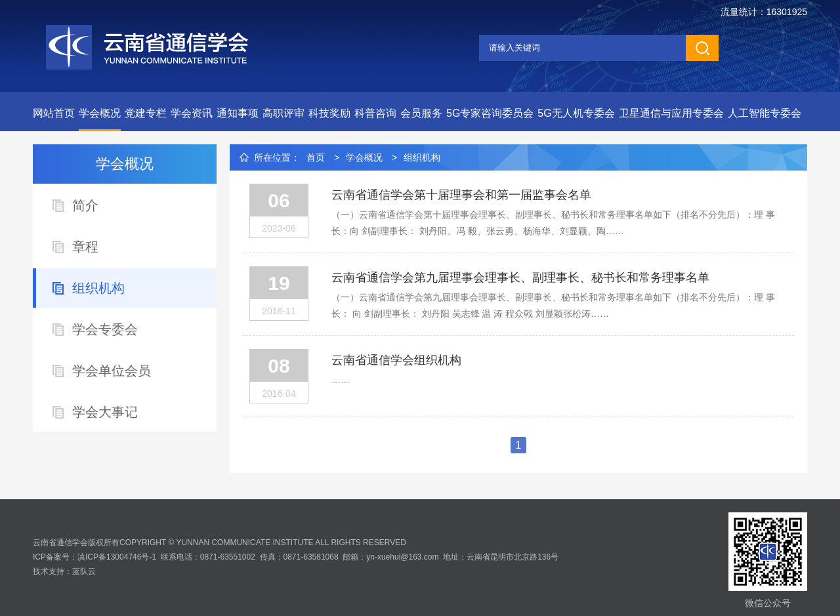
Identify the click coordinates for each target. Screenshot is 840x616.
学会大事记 (105, 412)
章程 (85, 247)
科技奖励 (329, 113)
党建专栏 (146, 113)
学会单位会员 (112, 371)
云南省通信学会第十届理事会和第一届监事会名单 (461, 195)
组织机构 (98, 288)
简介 (85, 205)
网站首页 (54, 113)
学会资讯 (192, 113)
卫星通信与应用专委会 (671, 113)
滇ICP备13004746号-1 (117, 557)
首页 (316, 157)
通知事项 (238, 113)
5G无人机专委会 (576, 113)
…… (341, 380)
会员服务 (421, 113)
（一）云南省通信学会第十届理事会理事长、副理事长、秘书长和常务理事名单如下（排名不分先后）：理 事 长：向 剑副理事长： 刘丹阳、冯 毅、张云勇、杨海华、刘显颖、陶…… (553, 223)
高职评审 (283, 113)
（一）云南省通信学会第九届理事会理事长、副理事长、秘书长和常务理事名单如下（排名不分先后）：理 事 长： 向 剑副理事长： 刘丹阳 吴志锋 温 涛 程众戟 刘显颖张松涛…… (553, 305)
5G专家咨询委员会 (490, 113)
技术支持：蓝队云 (64, 571)
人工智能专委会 (765, 113)
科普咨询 (375, 113)
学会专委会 (105, 329)
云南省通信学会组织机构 (396, 360)
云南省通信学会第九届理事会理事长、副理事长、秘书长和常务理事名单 (520, 277)
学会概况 (100, 113)
